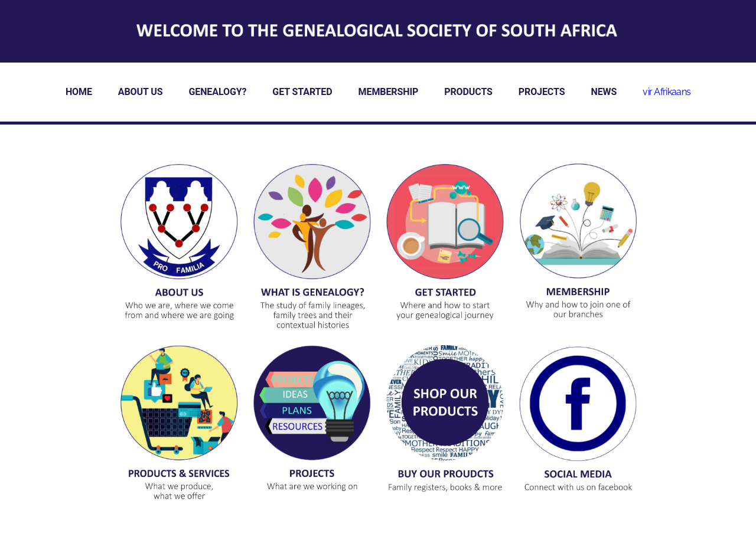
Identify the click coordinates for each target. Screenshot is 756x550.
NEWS (604, 92)
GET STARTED (302, 92)
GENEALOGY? (217, 92)
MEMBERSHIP (389, 92)
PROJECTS (542, 92)
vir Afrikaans (667, 92)
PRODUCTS (468, 92)
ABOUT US (141, 92)
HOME (79, 92)
